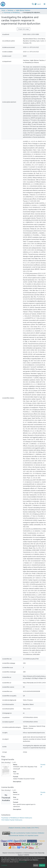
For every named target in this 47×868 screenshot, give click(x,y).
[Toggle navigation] (45, 4)
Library (24, 828)
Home (3, 10)
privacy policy (23, 862)
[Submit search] (33, 4)
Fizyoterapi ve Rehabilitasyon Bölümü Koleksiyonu (12, 13)
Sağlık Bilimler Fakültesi (23, 10)
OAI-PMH (35, 828)
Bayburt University (15, 828)
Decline (36, 865)
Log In (39, 4)
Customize (4, 865)
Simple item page (23, 29)
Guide (29, 828)
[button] (35, 4)
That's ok (42, 865)
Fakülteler (10, 10)
